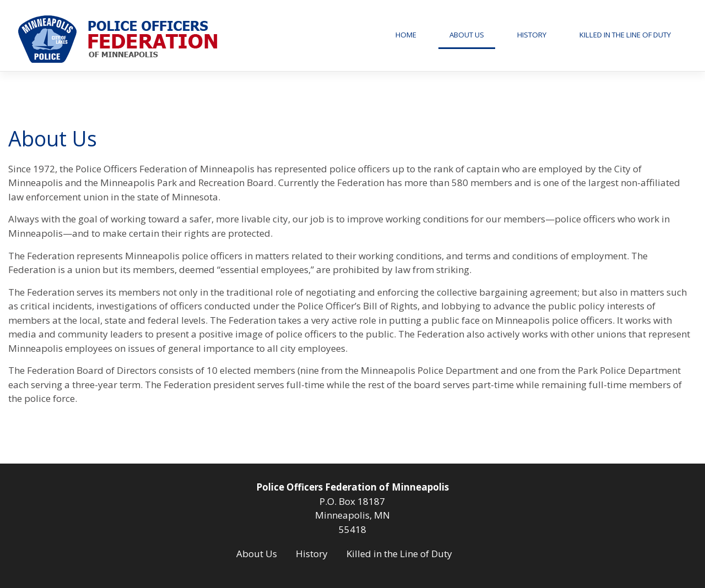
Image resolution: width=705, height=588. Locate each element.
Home (406, 35)
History (532, 35)
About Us (467, 35)
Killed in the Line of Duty (625, 35)
